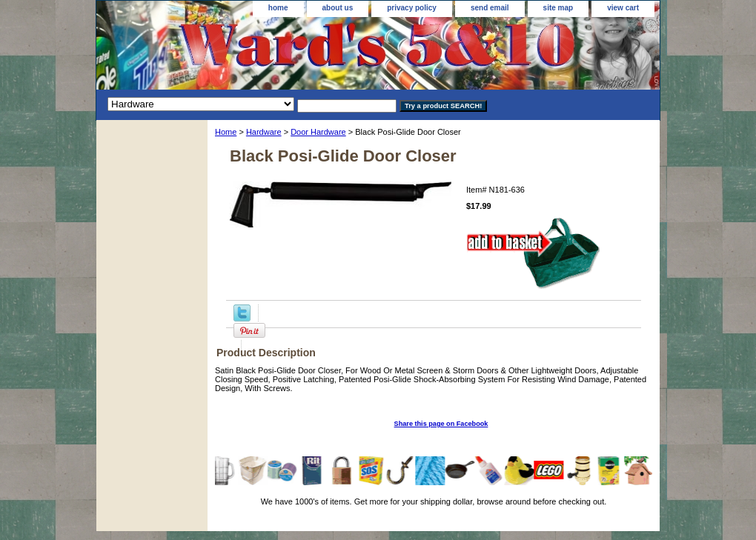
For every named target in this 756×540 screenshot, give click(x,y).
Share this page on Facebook (441, 424)
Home (226, 132)
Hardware (264, 132)
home (278, 8)
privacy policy (412, 8)
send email (490, 8)
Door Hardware (318, 132)
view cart (623, 8)
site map (558, 8)
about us (338, 8)
